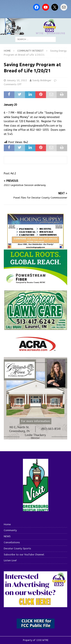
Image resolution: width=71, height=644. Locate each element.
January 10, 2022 (17, 80)
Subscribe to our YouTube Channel (24, 555)
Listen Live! (10, 560)
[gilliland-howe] (35, 437)
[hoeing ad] (36, 247)
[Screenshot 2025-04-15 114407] (35, 328)
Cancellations (12, 542)
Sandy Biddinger (42, 80)
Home (7, 524)
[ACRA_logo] (36, 349)
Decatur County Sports (17, 548)
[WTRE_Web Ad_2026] (35, 284)
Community (10, 530)
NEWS (7, 536)
